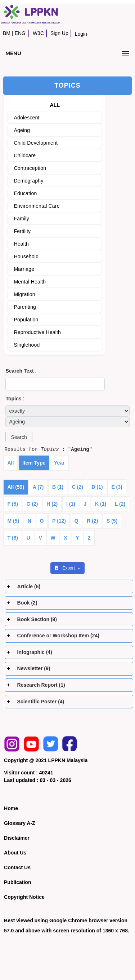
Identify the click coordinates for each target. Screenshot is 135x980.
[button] (19, 437)
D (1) (97, 487)
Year (59, 463)
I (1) (71, 504)
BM (7, 33)
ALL (55, 105)
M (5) (13, 521)
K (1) (101, 504)
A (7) (38, 487)
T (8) (13, 538)
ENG (20, 33)
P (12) (59, 521)
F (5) (13, 504)
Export (66, 568)
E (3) (117, 487)
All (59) (16, 487)
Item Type (34, 463)
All (10, 463)
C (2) (78, 487)
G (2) (32, 504)
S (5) (112, 521)
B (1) (58, 487)
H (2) (52, 504)
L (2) (120, 504)
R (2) (92, 521)
